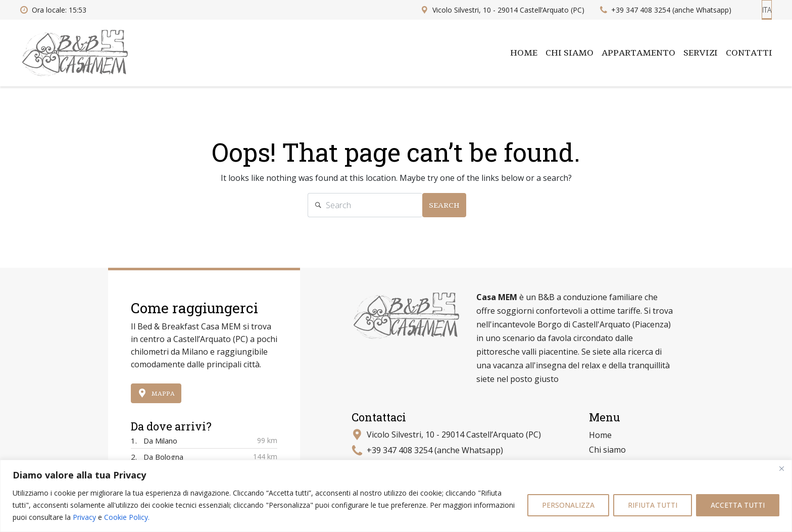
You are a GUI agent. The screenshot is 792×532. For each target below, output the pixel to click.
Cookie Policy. (127, 517)
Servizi (701, 53)
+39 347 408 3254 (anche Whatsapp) (435, 450)
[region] (396, 496)
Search (444, 205)
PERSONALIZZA (568, 505)
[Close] (781, 468)
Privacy (84, 517)
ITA (767, 10)
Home (524, 53)
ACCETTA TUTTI (738, 505)
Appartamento (638, 53)
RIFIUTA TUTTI (653, 505)
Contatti (749, 53)
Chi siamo (570, 53)
